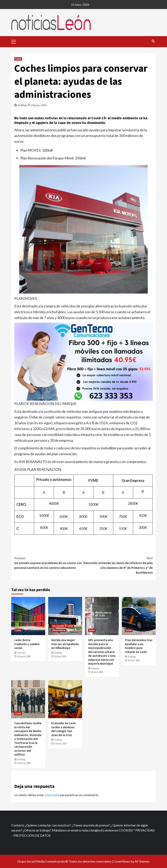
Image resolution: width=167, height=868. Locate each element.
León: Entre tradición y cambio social (27, 644)
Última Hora (59, 630)
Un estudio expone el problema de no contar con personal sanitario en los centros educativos (49, 563)
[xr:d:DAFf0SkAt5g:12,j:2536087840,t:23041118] (83, 361)
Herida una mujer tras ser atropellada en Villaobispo (65, 644)
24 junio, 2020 (39, 105)
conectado (52, 795)
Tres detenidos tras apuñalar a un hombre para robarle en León (139, 646)
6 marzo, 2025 (60, 744)
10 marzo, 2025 (24, 763)
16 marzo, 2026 (24, 656)
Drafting (22, 105)
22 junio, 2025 (60, 656)
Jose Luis (21, 653)
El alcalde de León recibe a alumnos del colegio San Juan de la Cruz (64, 729)
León (18, 59)
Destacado (58, 626)
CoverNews (122, 861)
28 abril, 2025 (97, 672)
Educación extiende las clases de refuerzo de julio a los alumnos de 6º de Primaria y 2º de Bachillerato (118, 565)
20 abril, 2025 (134, 660)
